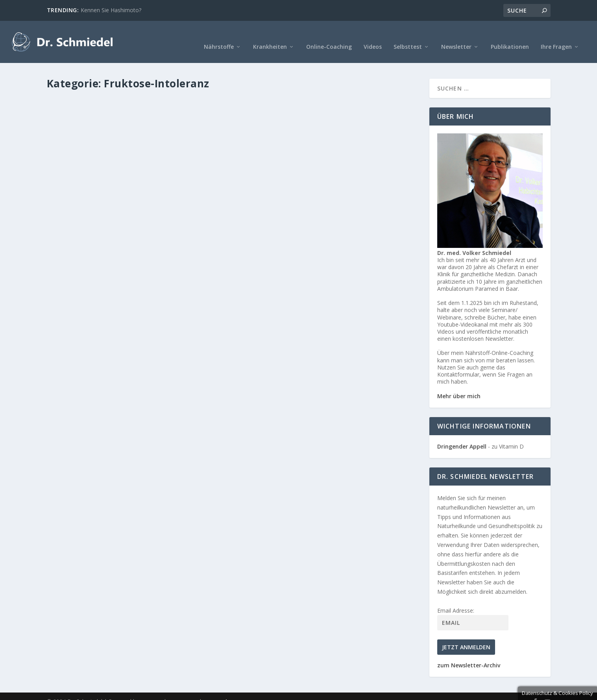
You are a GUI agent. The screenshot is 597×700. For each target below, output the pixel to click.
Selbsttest (408, 36)
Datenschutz (221, 691)
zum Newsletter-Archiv (469, 655)
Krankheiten (270, 36)
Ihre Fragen (556, 36)
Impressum (183, 691)
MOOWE (151, 691)
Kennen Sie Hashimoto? (111, 10)
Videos (373, 36)
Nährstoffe (219, 36)
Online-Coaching (329, 36)
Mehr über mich (459, 385)
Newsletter (456, 36)
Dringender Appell (462, 436)
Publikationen (510, 36)
